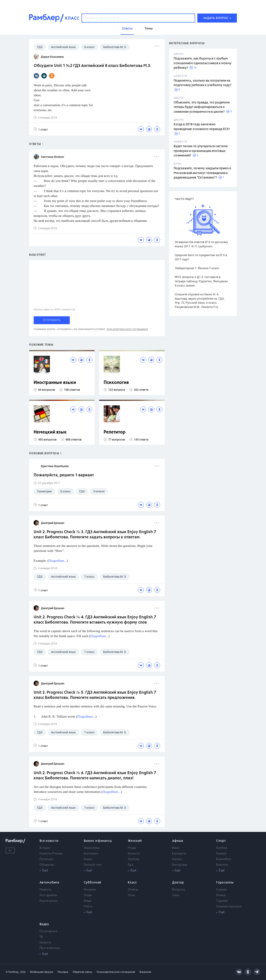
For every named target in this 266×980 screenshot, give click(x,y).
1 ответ (41, 129)
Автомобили (49, 883)
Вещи (88, 901)
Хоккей (221, 854)
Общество (47, 865)
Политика (46, 859)
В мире (45, 848)
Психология (116, 383)
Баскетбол (224, 859)
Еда (130, 865)
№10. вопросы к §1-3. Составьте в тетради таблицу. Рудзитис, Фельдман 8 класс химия (201, 281)
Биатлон (222, 865)
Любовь (134, 859)
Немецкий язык (50, 432)
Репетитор (115, 432)
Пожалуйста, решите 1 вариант (64, 475)
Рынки (88, 859)
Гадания (222, 901)
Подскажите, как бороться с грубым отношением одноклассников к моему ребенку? (203, 63)
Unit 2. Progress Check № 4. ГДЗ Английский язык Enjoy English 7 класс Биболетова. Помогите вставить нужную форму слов (95, 620)
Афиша (178, 841)
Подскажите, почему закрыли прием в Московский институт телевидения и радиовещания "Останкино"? (202, 173)
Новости (45, 890)
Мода (132, 848)
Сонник (221, 890)
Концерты (179, 854)
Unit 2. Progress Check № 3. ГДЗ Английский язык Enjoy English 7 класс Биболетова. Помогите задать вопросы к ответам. (95, 535)
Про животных (50, 948)
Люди (88, 895)
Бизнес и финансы (98, 841)
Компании (91, 854)
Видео (44, 924)
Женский (135, 841)
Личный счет (93, 865)
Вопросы (178, 890)
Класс (132, 883)
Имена (221, 895)
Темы (131, 895)
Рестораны (180, 865)
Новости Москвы (51, 854)
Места (88, 907)
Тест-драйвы (48, 895)
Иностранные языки (55, 383)
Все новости (49, 841)
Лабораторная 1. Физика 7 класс (197, 268)
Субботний (92, 883)
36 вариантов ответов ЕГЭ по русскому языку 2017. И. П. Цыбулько (201, 244)
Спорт (221, 841)
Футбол (222, 848)
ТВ (41, 937)
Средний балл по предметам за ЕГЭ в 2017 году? (201, 257)
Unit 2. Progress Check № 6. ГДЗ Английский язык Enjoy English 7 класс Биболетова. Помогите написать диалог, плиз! (95, 776)
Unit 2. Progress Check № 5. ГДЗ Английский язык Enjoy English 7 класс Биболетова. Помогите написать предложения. (95, 695)
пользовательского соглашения (127, 329)
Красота (134, 854)
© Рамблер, (12, 972)
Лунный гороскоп (229, 907)
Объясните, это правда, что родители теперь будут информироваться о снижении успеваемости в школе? (202, 107)
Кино (176, 848)
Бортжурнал (49, 901)
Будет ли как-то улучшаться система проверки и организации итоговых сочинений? (201, 151)
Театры (177, 859)
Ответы (133, 890)
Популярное (48, 931)
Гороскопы (225, 883)
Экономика (92, 848)
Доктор (178, 883)
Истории (90, 890)
